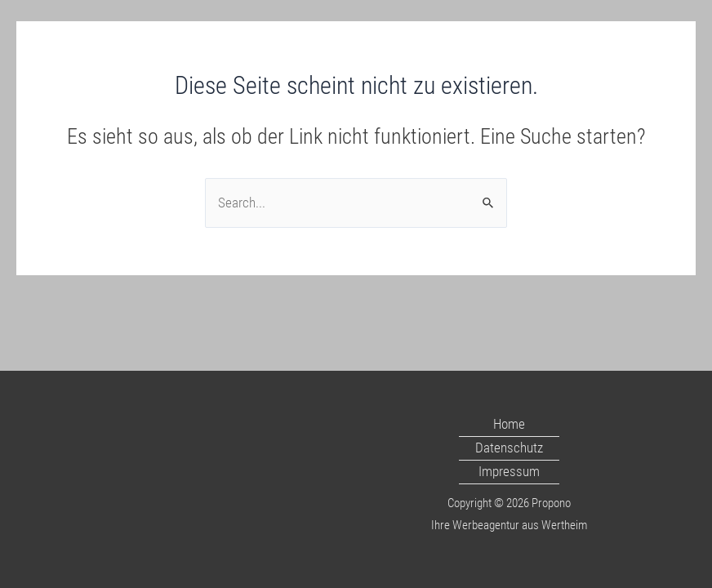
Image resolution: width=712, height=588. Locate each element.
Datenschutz (509, 448)
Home (509, 424)
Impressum (509, 471)
